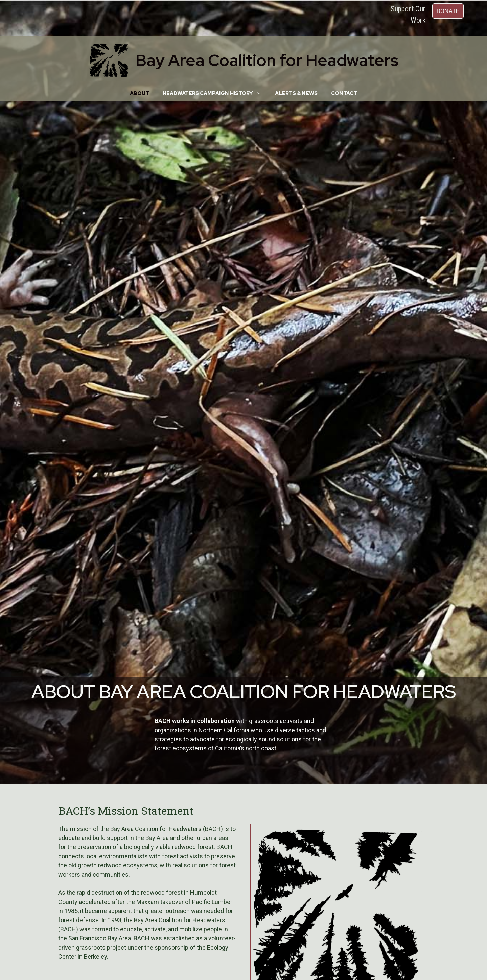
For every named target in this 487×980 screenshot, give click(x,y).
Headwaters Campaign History (215, 93)
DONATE (448, 11)
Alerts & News (296, 93)
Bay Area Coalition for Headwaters (267, 60)
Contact (344, 93)
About (140, 93)
